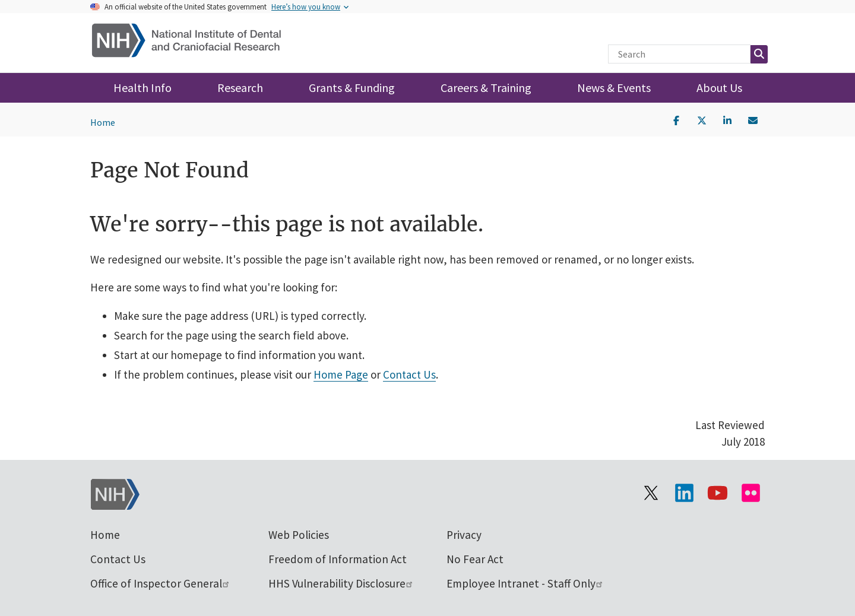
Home (103, 122)
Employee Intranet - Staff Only (525, 583)
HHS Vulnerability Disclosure (341, 583)
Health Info (142, 88)
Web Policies (299, 535)
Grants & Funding (352, 88)
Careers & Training (486, 88)
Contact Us (409, 374)
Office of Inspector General (160, 583)
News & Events (614, 88)
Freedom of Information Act (338, 559)
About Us (719, 88)
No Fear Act (475, 559)
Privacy (464, 535)
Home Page (341, 374)
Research (240, 88)
